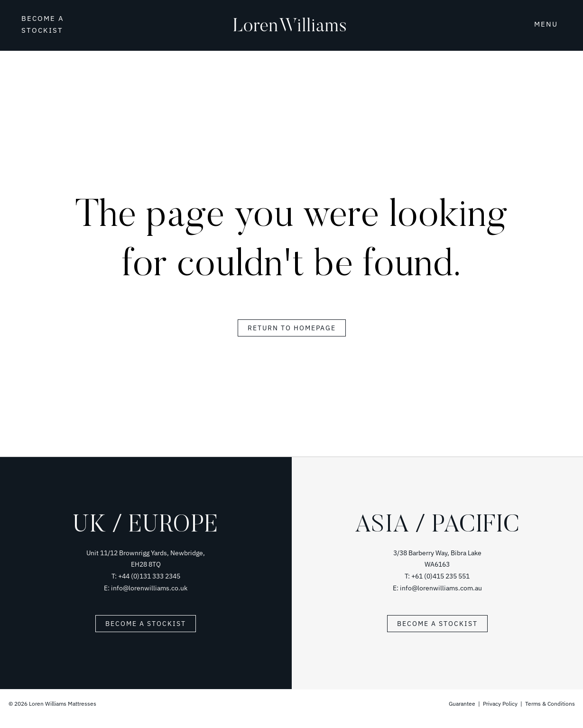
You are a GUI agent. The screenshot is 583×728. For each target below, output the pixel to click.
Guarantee (463, 704)
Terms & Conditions (550, 704)
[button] (541, 23)
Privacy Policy (500, 704)
